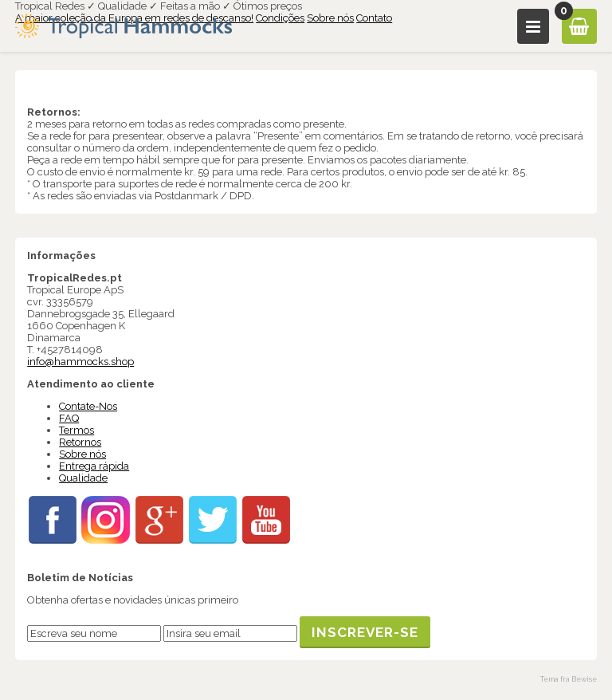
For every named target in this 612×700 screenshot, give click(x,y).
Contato (374, 18)
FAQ (69, 418)
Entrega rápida (94, 466)
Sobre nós (330, 18)
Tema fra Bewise (569, 679)
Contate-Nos (88, 406)
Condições (280, 18)
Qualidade (83, 478)
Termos (76, 430)
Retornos (80, 442)
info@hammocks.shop (80, 362)
